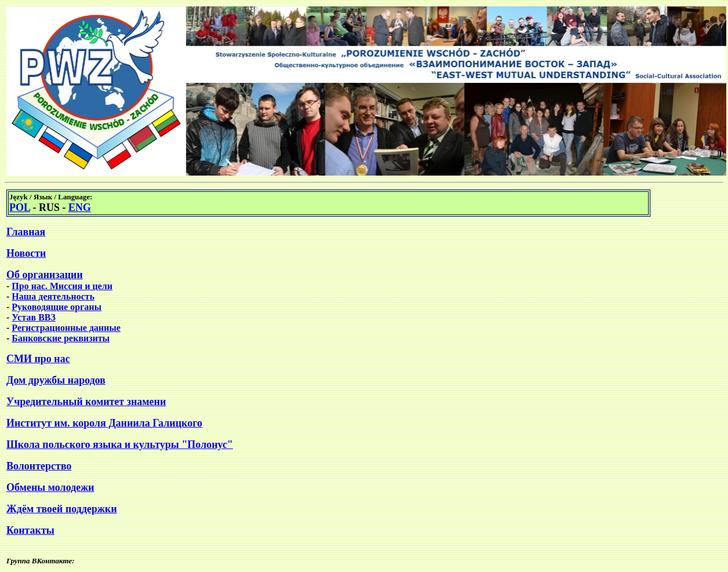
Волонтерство (39, 466)
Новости (26, 253)
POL (20, 207)
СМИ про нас (38, 359)
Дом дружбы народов (56, 380)
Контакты (30, 530)
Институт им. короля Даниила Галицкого (104, 423)
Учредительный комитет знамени (86, 402)
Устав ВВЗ (34, 317)
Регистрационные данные (66, 328)
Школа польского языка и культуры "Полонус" (120, 445)
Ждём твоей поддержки (62, 509)
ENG (80, 207)
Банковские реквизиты (61, 338)
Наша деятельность (53, 296)
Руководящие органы (56, 307)
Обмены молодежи (50, 487)
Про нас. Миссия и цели (62, 286)
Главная (26, 232)
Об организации (45, 275)
